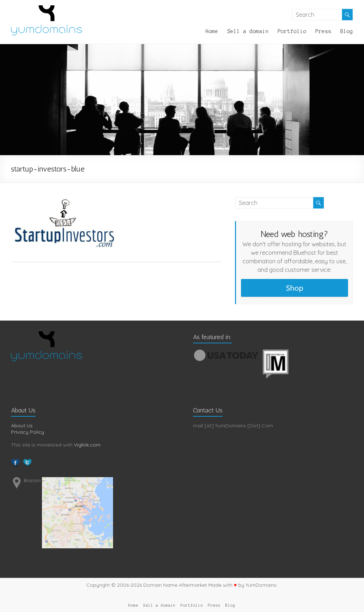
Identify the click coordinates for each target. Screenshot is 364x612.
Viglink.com (87, 445)
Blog (347, 31)
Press (323, 31)
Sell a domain (248, 31)
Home (212, 31)
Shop (295, 288)
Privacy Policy (28, 432)
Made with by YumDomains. (243, 585)
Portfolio (292, 31)
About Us (22, 426)
